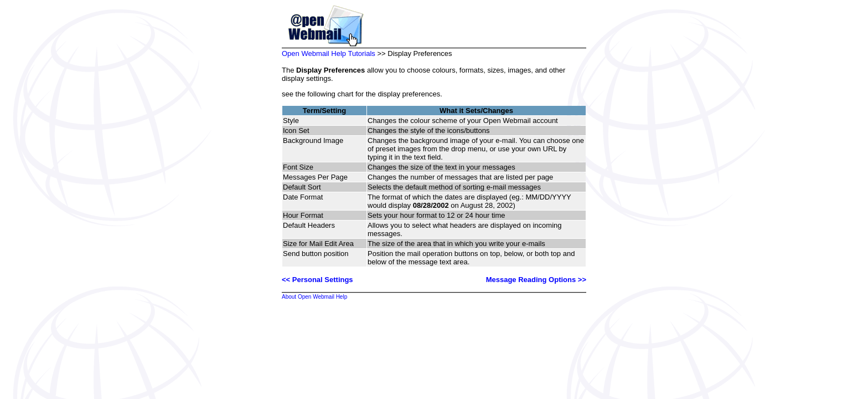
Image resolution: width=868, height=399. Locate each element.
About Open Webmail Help (314, 297)
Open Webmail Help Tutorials (329, 53)
